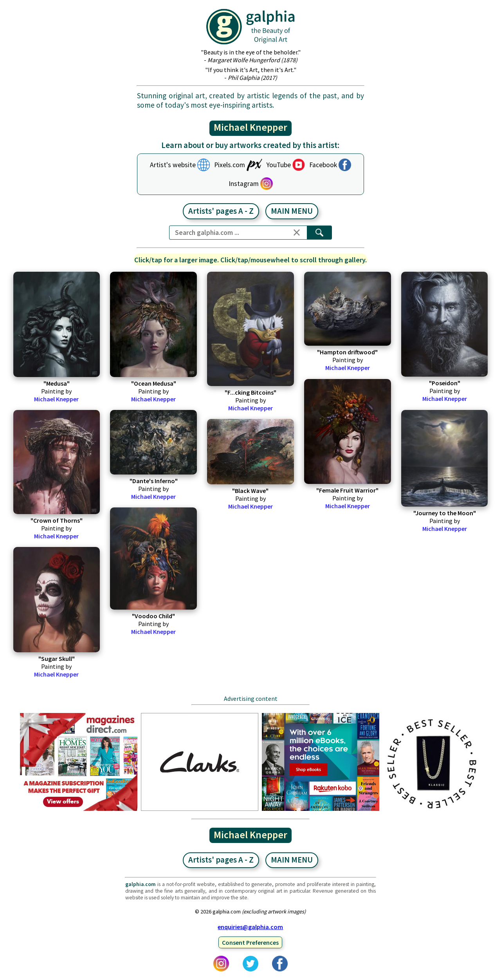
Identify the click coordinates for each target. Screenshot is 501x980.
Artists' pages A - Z (221, 211)
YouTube (279, 165)
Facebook (323, 165)
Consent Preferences (250, 942)
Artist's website (173, 165)
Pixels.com (230, 165)
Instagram (244, 184)
